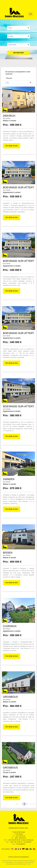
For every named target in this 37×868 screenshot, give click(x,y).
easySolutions (25, 857)
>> (34, 804)
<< (17, 804)
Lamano (16, 857)
